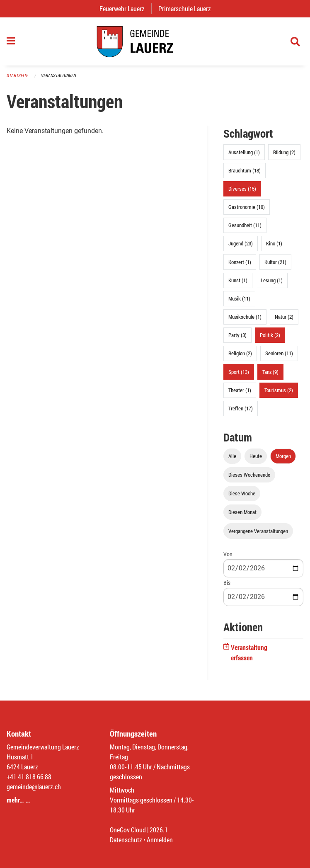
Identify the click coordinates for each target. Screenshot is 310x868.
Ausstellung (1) (244, 152)
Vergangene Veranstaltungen (258, 531)
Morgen (283, 456)
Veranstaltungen (58, 75)
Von (228, 554)
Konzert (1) (240, 262)
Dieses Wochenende (249, 475)
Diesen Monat (242, 512)
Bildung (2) (284, 152)
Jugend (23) (241, 243)
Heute (256, 456)
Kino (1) (274, 243)
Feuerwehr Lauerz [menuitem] (125, 8)
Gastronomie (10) (247, 207)
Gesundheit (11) (245, 225)
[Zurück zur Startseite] (155, 41)
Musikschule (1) (245, 317)
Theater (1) (240, 390)
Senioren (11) (279, 353)
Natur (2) (284, 317)
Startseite (17, 75)
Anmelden (160, 840)
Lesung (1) (272, 280)
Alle (232, 456)
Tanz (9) (270, 372)
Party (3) (237, 335)
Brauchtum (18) (245, 170)
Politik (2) (270, 335)
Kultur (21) (275, 262)
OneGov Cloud (128, 830)
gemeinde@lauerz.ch (34, 787)
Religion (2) (240, 353)
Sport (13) (239, 372)
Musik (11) (239, 298)
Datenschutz (126, 840)
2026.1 (159, 830)
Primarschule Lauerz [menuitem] (188, 8)
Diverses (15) (242, 189)
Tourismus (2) (279, 390)
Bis (227, 583)
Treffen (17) (241, 408)
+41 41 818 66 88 (29, 777)
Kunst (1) (238, 280)
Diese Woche (242, 493)
